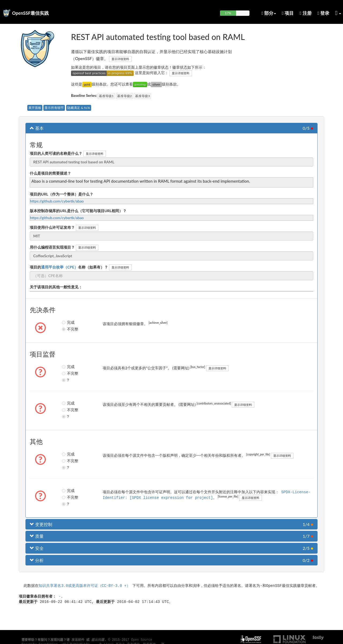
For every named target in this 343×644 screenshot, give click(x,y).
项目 (288, 13)
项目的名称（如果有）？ (69, 267)
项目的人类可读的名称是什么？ (56, 153)
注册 (305, 13)
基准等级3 (142, 96)
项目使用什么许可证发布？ (52, 227)
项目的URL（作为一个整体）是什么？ (61, 194)
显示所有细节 (54, 108)
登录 (323, 13)
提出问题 (98, 640)
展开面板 (35, 108)
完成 (68, 322)
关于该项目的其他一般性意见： (56, 287)
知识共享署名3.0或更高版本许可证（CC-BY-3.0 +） (84, 585)
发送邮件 (78, 640)
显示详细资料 (120, 59)
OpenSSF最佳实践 (30, 13)
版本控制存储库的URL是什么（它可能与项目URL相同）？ (78, 211)
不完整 (68, 329)
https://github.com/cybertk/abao (57, 201)
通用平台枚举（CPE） (59, 267)
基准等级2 (124, 96)
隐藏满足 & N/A (79, 108)
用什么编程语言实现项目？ (52, 247)
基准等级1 (106, 96)
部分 (269, 13)
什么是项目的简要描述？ (50, 173)
